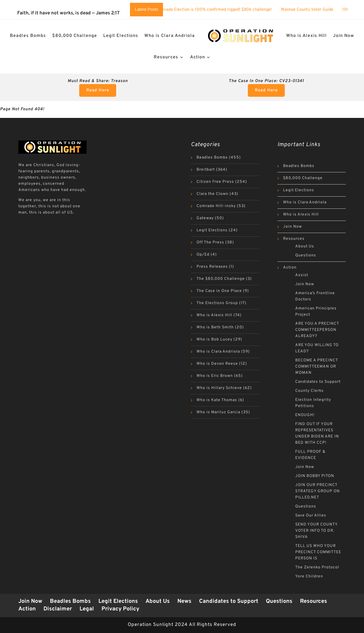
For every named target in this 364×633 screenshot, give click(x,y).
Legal (87, 609)
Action (198, 57)
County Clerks (309, 391)
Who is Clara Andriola (170, 36)
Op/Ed (203, 255)
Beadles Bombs (28, 36)
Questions (306, 255)
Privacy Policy (120, 609)
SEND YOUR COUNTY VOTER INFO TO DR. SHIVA (316, 531)
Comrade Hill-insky (216, 206)
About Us (305, 246)
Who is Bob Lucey (214, 339)
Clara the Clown (212, 194)
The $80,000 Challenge (221, 279)
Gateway (205, 218)
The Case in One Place (219, 291)
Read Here (98, 90)
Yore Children (309, 576)
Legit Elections (121, 36)
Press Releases (212, 267)
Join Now (344, 36)
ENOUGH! (305, 415)
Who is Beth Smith (215, 327)
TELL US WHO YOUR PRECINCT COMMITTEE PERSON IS (318, 552)
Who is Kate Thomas (217, 400)
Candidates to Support (318, 382)
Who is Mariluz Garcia (218, 412)
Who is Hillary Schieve (219, 388)
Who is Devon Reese (217, 364)
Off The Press (210, 242)
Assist (302, 275)
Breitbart (206, 170)
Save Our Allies (311, 516)
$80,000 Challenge (75, 36)
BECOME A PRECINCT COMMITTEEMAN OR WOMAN (316, 367)
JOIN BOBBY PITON (315, 476)
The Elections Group (217, 303)
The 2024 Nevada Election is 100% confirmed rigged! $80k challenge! (214, 10)
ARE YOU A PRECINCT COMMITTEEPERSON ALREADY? (317, 330)
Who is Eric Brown (215, 376)
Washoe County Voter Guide (316, 10)
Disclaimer (58, 609)
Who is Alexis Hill (306, 36)
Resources (166, 57)
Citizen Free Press (215, 182)
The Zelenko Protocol (317, 567)
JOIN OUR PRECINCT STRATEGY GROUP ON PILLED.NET (317, 491)
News (184, 601)
